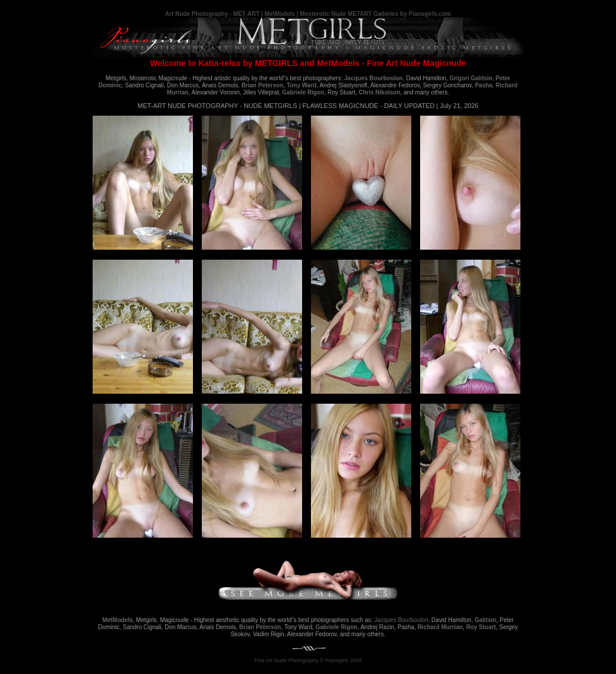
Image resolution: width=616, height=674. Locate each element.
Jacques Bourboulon (401, 620)
